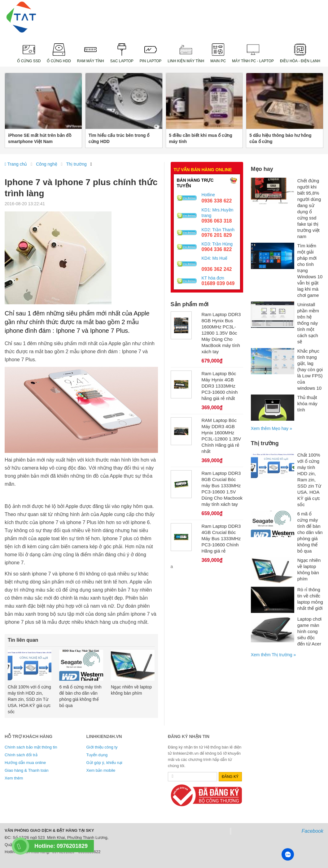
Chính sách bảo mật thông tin (31, 747)
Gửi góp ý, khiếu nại (104, 763)
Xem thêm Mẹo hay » (271, 428)
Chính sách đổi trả (21, 755)
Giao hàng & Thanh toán (26, 770)
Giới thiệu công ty (102, 747)
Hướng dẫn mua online (25, 763)
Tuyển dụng (97, 755)
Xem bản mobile (101, 770)
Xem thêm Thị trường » (273, 655)
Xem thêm (14, 778)
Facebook (313, 831)
